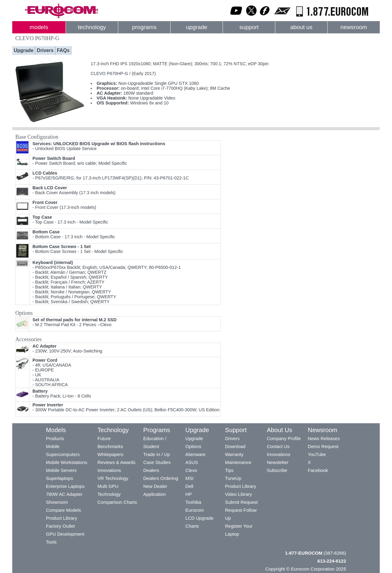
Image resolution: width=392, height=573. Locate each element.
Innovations (109, 470)
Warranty (234, 454)
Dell (189, 486)
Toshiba (193, 502)
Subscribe (277, 470)
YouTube (317, 454)
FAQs (63, 50)
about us (302, 27)
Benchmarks (110, 446)
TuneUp (233, 478)
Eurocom (194, 510)
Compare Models (63, 510)
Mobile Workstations (67, 462)
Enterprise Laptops (65, 486)
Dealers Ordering (161, 478)
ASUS (192, 462)
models (39, 27)
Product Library (62, 518)
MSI (189, 478)
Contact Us (278, 446)
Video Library (239, 494)
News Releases (324, 438)
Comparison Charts (117, 502)
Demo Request (323, 446)
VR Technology (113, 478)
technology (92, 27)
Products (55, 438)
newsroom (354, 27)
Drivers (45, 50)
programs (144, 27)
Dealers (151, 470)
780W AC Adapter (64, 494)
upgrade (196, 27)
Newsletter (278, 462)
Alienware (195, 454)
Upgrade (24, 50)
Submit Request (241, 502)
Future (104, 438)
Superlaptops (59, 478)
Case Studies (157, 462)
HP (188, 494)
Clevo (191, 470)
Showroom (57, 502)
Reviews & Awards (116, 462)
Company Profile (284, 438)
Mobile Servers (61, 470)
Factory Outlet (60, 526)
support (249, 27)
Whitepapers (110, 454)
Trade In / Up (157, 454)
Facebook (318, 470)
